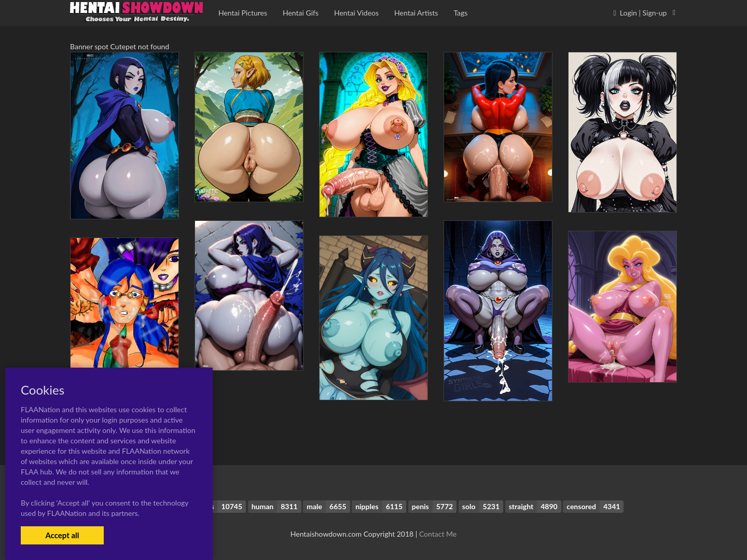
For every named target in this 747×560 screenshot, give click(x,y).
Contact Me (438, 534)
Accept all (62, 535)
